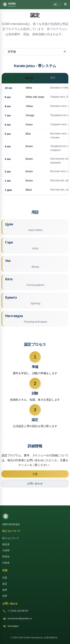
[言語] (57, 4)
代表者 (6, 563)
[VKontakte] (35, 626)
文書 (35, 474)
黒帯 (5, 590)
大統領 (6, 550)
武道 (5, 578)
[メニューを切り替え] (65, 5)
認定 (5, 584)
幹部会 (6, 557)
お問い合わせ (35, 484)
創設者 (6, 544)
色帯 (5, 596)
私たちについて (11, 538)
